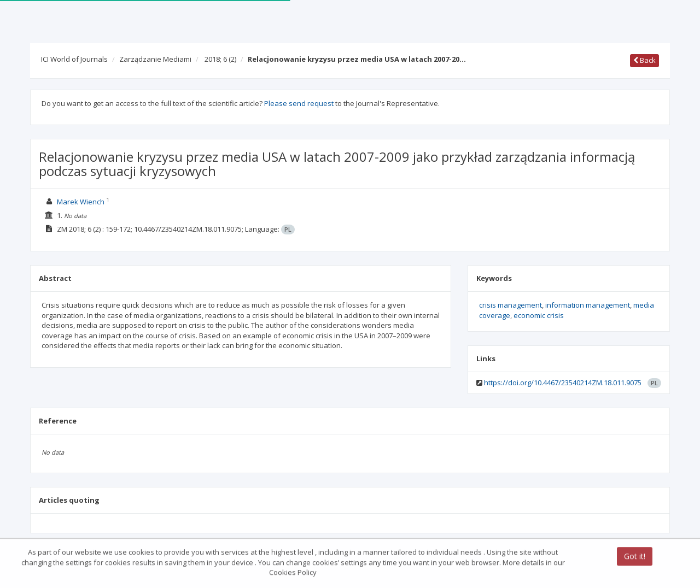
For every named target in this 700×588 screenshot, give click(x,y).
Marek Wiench (81, 202)
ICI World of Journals (74, 59)
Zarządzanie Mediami (155, 59)
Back (644, 60)
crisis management (511, 305)
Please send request (299, 103)
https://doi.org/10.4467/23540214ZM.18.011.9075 (563, 383)
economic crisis (539, 315)
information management (588, 305)
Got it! (635, 557)
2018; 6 (220, 59)
